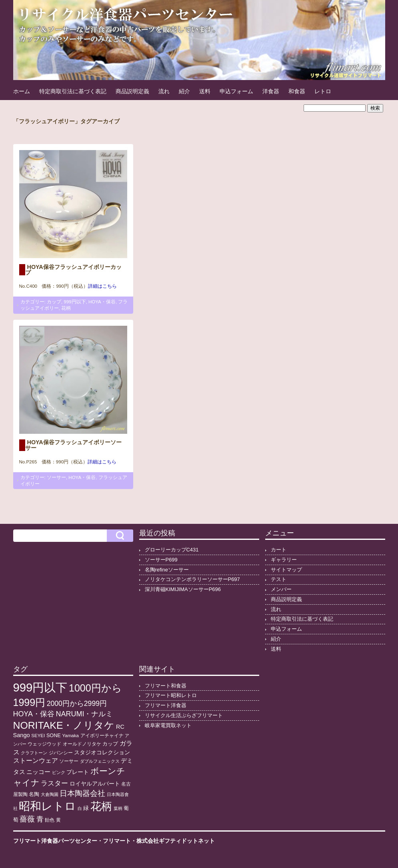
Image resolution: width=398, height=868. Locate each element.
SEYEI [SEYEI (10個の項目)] (38, 736)
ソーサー (56, 477)
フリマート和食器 (166, 686)
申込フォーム (236, 91)
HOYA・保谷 (102, 302)
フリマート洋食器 (166, 705)
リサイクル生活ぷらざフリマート (184, 715)
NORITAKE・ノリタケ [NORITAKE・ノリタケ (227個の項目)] (64, 725)
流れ (164, 91)
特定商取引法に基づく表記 (73, 91)
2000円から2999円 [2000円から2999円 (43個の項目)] (77, 704)
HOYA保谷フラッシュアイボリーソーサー (73, 445)
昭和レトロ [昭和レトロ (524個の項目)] (47, 806)
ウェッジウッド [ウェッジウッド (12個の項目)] (44, 744)
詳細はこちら (102, 286)
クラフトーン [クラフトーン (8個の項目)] (34, 753)
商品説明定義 (132, 91)
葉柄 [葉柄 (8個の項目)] (118, 808)
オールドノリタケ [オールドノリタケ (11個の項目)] (82, 744)
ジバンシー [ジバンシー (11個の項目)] (61, 753)
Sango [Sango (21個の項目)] (22, 735)
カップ (54, 302)
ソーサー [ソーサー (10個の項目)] (69, 761)
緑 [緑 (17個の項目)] (86, 808)
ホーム (22, 91)
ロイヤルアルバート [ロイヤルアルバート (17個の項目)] (95, 784)
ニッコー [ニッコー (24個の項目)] (38, 772)
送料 (205, 91)
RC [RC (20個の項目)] (120, 727)
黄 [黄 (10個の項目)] (58, 820)
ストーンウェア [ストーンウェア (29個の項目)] (36, 761)
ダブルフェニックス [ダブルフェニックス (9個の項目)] (100, 761)
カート (279, 550)
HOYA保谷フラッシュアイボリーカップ (73, 270)
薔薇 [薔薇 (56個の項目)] (27, 819)
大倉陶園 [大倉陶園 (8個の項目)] (50, 794)
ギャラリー (284, 560)
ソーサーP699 (161, 560)
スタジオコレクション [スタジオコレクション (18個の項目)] (102, 752)
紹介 (184, 91)
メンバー (281, 589)
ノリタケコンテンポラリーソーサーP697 (192, 579)
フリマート (117, 841)
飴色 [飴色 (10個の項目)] (50, 820)
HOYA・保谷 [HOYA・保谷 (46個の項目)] (34, 714)
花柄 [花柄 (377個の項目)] (101, 806)
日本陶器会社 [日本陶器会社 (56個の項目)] (82, 793)
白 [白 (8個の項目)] (80, 808)
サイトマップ (286, 570)
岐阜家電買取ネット (168, 725)
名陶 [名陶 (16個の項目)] (34, 794)
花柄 (66, 308)
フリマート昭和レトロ (171, 695)
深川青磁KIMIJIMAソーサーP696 (183, 589)
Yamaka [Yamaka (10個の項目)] (70, 736)
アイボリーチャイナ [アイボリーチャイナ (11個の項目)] (102, 736)
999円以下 (75, 302)
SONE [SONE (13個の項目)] (54, 736)
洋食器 (271, 91)
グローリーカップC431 (172, 550)
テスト (279, 579)
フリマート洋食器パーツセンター (55, 841)
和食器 (297, 91)
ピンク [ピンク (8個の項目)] (59, 772)
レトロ (323, 91)
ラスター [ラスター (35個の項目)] (54, 783)
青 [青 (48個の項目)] (40, 819)
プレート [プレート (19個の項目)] (78, 772)
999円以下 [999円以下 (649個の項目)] (40, 687)
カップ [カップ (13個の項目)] (110, 744)
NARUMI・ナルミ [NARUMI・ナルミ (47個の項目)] (84, 714)
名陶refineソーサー (167, 570)
